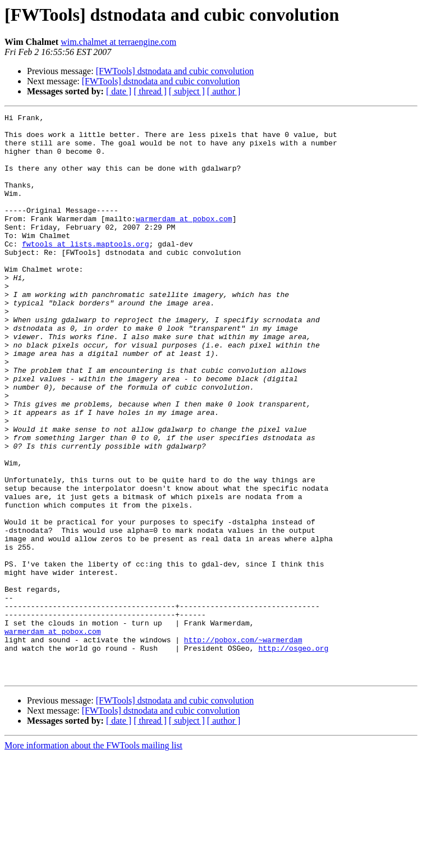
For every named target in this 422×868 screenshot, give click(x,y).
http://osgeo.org (293, 756)
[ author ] (224, 91)
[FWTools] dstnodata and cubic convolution (175, 71)
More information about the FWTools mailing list (93, 858)
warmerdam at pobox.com (184, 240)
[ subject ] (187, 91)
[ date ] (119, 91)
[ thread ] (150, 91)
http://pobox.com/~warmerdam (243, 746)
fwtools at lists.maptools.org (85, 271)
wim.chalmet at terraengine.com (118, 42)
